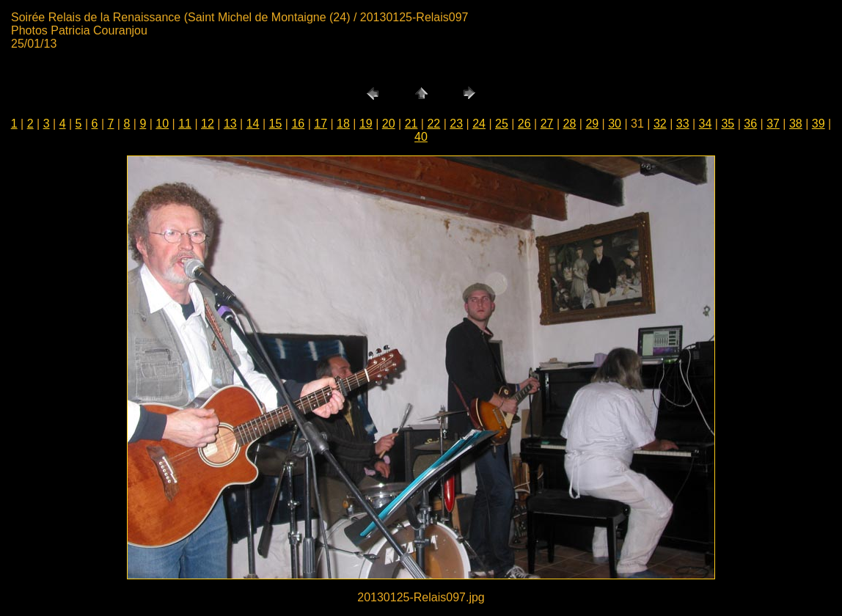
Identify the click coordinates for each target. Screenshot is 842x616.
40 (421, 137)
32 (660, 124)
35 (728, 124)
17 (321, 124)
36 (750, 124)
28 (570, 124)
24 (479, 124)
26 (524, 124)
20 (389, 124)
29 (592, 124)
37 (773, 124)
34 (706, 124)
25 (502, 124)
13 (230, 124)
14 (253, 124)
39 (819, 124)
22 (433, 124)
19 (366, 124)
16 (298, 124)
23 (456, 124)
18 (343, 124)
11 (185, 124)
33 (683, 124)
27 (547, 124)
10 (162, 124)
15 (276, 124)
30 (615, 124)
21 (411, 124)
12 (208, 124)
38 (796, 124)
